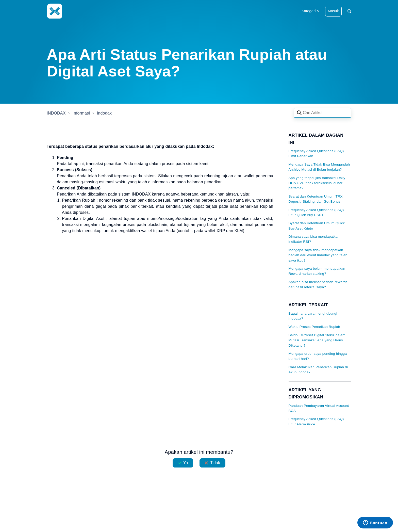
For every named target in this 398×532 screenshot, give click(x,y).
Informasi (81, 113)
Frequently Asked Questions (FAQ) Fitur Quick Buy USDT (316, 212)
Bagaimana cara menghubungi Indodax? (313, 316)
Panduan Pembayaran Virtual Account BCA (319, 408)
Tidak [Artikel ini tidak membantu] (215, 463)
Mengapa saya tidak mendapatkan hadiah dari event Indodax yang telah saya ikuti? (318, 255)
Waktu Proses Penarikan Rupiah (314, 327)
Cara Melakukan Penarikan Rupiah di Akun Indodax (318, 370)
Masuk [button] (333, 11)
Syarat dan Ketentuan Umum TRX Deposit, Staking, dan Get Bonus (316, 199)
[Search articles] (322, 113)
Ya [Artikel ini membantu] (186, 463)
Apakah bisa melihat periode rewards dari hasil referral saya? (318, 285)
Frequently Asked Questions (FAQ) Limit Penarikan (316, 154)
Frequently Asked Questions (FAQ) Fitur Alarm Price (316, 421)
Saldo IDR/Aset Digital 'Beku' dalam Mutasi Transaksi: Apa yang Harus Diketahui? (317, 340)
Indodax (104, 113)
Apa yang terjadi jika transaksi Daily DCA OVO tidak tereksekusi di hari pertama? (317, 183)
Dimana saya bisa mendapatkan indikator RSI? (314, 239)
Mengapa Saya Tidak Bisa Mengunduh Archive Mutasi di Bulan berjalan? (319, 167)
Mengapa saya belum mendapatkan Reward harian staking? (317, 271)
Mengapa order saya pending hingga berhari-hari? (318, 356)
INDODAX (56, 113)
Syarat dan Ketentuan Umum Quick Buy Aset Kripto (317, 226)
